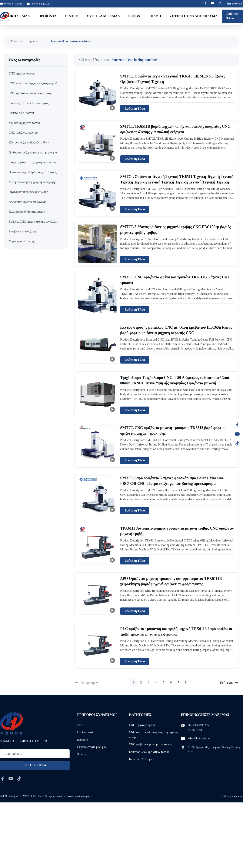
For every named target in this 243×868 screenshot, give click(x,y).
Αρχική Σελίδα (16, 16)
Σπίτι (14, 41)
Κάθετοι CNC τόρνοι (142, 759)
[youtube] (11, 779)
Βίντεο (72, 16)
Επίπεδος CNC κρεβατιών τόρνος (149, 752)
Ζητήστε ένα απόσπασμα (194, 16)
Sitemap (82, 754)
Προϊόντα (47, 16)
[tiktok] (19, 779)
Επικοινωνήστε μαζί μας (92, 747)
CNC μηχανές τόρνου (142, 725)
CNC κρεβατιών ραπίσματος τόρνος (151, 744)
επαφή (155, 16)
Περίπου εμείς (86, 732)
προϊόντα (34, 41)
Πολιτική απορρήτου (232, 796)
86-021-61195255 (198, 725)
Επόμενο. (229, 683)
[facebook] (3, 779)
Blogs (134, 16)
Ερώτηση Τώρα (232, 16)
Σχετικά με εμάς (103, 16)
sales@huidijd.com (40, 4)
